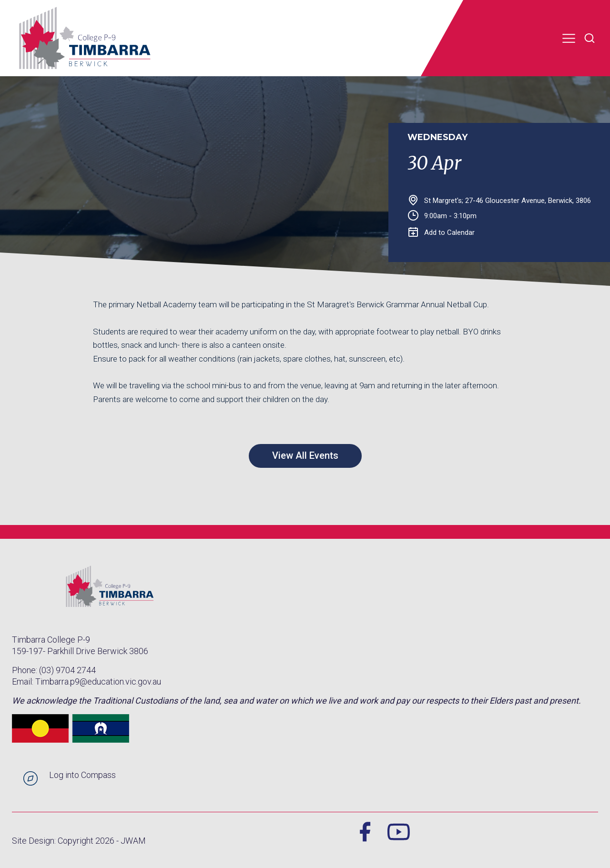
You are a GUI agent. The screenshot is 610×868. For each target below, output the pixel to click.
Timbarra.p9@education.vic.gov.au (98, 681)
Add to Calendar (442, 232)
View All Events (305, 455)
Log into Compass (82, 775)
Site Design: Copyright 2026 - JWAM (79, 841)
